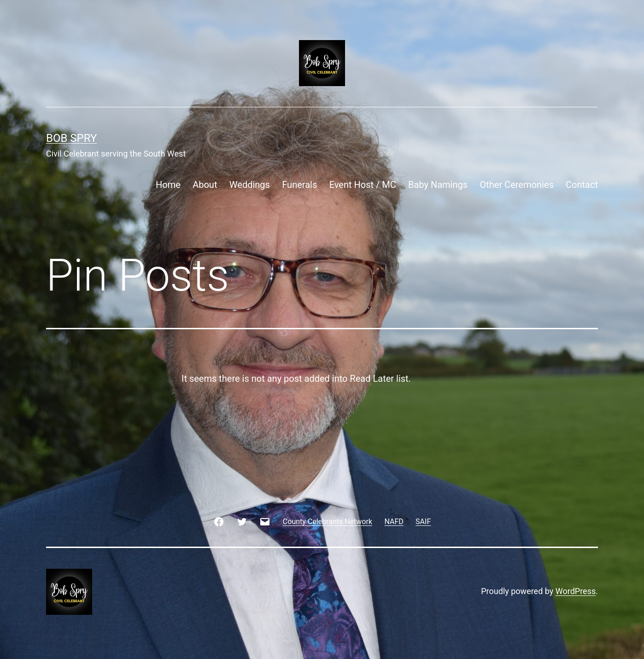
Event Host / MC (363, 185)
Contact (582, 185)
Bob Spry (71, 138)
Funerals (299, 185)
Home (168, 185)
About (205, 185)
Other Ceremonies (516, 185)
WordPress (576, 591)
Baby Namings (438, 185)
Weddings (250, 185)
